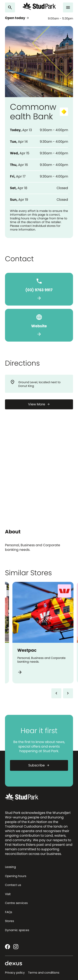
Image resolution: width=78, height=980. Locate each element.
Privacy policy (15, 973)
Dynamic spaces (17, 930)
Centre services (16, 903)
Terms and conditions (44, 973)
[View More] (39, 404)
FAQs (9, 912)
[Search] (10, 7)
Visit (8, 894)
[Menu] (68, 7)
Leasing (10, 867)
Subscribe (39, 765)
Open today (17, 18)
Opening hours (16, 876)
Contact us (13, 885)
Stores (9, 921)
